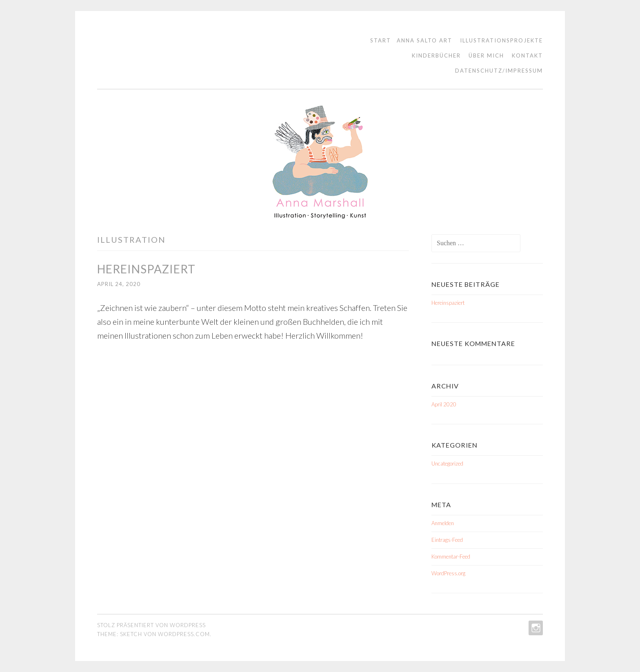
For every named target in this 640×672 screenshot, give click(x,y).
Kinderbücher (436, 55)
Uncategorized (447, 464)
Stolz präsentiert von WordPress (151, 625)
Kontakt (527, 55)
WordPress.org (448, 573)
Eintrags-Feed (447, 540)
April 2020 (444, 404)
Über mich (486, 55)
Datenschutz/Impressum (499, 71)
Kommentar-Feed (451, 557)
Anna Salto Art (424, 40)
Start (381, 40)
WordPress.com (184, 634)
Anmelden (443, 523)
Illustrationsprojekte (501, 40)
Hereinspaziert (146, 269)
